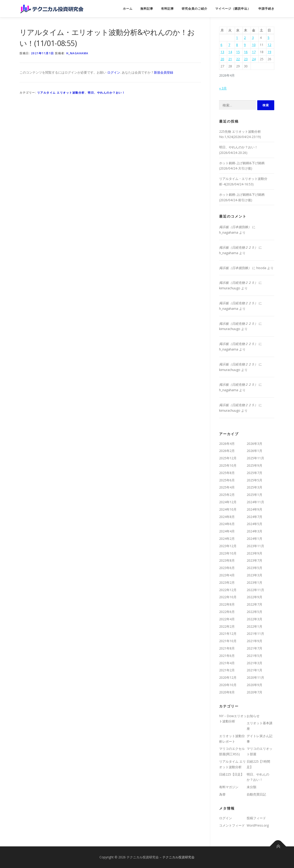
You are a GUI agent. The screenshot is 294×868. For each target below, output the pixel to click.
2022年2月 (227, 626)
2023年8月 (227, 560)
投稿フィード (256, 818)
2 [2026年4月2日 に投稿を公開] (245, 38)
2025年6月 (227, 480)
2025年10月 (228, 465)
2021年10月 (228, 641)
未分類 (252, 787)
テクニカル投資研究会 (178, 857)
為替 (222, 794)
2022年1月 (254, 626)
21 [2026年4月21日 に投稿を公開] (230, 59)
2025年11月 (255, 458)
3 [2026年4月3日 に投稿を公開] (253, 38)
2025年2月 (227, 495)
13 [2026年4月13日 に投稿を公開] (222, 52)
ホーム (128, 9)
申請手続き (266, 9)
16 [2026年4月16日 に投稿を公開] (246, 52)
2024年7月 (254, 517)
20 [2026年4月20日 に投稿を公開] (222, 59)
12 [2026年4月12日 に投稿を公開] (269, 45)
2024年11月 (255, 502)
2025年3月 (254, 487)
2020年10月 (228, 685)
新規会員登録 (164, 72)
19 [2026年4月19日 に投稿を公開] (269, 52)
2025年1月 (254, 495)
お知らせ (253, 716)
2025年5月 (254, 480)
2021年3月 (254, 663)
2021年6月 (227, 656)
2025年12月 (228, 458)
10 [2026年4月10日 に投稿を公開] (254, 45)
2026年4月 (227, 444)
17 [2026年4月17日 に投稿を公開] (254, 52)
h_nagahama (77, 53)
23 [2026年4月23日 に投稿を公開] (246, 59)
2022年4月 (227, 619)
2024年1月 (254, 539)
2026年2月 (227, 451)
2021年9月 (254, 641)
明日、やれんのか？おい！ (106, 93)
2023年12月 (228, 546)
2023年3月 (254, 575)
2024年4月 (227, 531)
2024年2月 (227, 539)
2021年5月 (254, 656)
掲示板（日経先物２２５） (238, 247)
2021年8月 (227, 648)
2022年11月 (255, 590)
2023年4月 (227, 575)
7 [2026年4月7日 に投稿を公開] (229, 45)
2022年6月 (227, 612)
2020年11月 (255, 677)
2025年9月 (254, 465)
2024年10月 (228, 509)
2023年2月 (227, 582)
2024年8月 (227, 517)
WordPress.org (258, 825)
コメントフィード (232, 825)
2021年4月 (227, 663)
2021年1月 (254, 670)
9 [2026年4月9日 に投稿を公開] (245, 45)
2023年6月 (227, 568)
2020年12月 (228, 677)
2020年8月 (227, 692)
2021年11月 (255, 634)
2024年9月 (254, 509)
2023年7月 (254, 560)
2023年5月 (254, 568)
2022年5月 (254, 612)
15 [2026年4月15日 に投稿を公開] (238, 52)
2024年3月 (254, 531)
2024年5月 (254, 524)
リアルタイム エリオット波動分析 (61, 93)
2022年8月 (227, 604)
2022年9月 (254, 597)
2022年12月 (228, 590)
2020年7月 (254, 692)
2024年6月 (227, 524)
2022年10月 (228, 597)
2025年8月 (227, 473)
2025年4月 (227, 487)
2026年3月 (254, 444)
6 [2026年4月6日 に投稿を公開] (221, 45)
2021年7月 (254, 648)
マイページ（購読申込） (233, 9)
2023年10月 (228, 553)
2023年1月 (254, 582)
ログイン (114, 72)
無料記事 (147, 9)
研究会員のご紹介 (195, 9)
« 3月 (223, 88)
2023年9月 (254, 553)
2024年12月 (228, 502)
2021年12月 (228, 634)
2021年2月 (227, 670)
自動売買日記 (256, 794)
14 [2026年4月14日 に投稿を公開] (230, 52)
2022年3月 (254, 619)
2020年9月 (254, 685)
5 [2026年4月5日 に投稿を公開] (269, 38)
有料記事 (167, 9)
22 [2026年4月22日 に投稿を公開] (238, 59)
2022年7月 (254, 604)
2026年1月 (254, 451)
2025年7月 (254, 473)
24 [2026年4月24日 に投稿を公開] (254, 59)
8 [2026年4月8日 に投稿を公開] (237, 45)
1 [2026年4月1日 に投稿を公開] (237, 38)
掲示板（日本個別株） (235, 227)
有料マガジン (229, 787)
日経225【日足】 (232, 774)
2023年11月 (255, 546)
